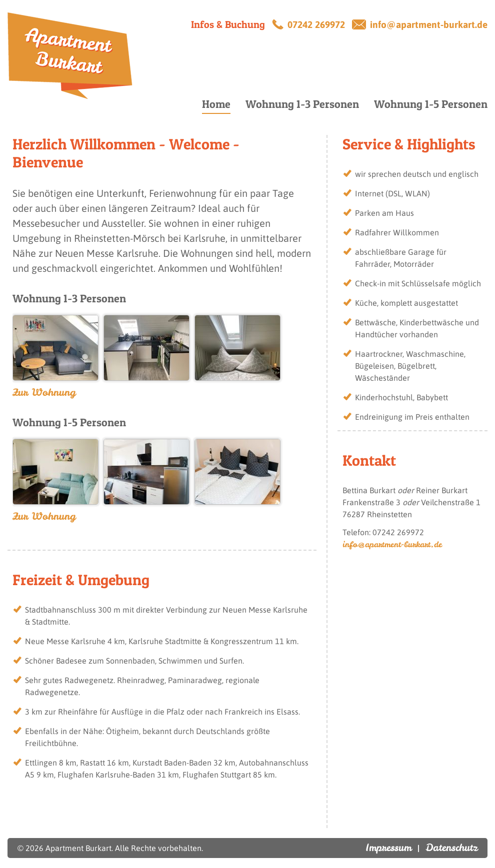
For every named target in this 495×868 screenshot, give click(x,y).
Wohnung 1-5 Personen (431, 104)
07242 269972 (316, 24)
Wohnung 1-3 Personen (302, 104)
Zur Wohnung (44, 392)
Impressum (388, 847)
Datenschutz (451, 847)
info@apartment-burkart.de (429, 24)
